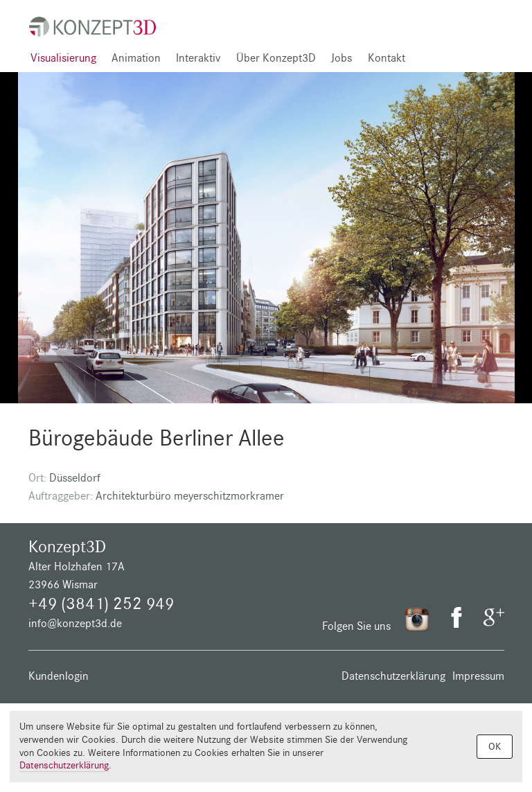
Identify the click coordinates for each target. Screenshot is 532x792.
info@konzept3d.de (75, 623)
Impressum (478, 676)
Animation (136, 58)
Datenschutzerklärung (393, 676)
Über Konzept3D (276, 58)
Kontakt (387, 58)
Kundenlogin (59, 676)
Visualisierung (63, 58)
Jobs (342, 58)
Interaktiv (198, 58)
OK (495, 747)
